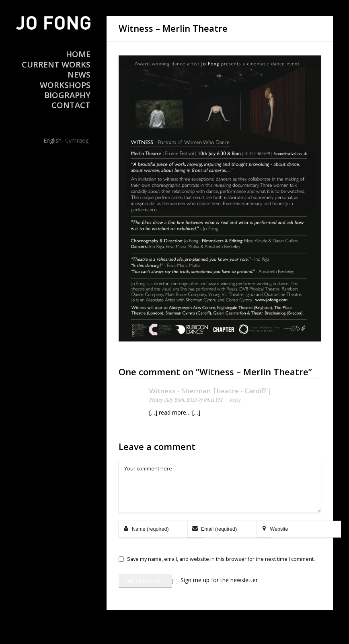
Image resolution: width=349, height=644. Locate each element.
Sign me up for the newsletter (215, 580)
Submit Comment (145, 581)
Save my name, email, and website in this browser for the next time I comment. (221, 559)
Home (78, 54)
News (79, 75)
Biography (67, 95)
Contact (71, 105)
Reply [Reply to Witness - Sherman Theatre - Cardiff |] (235, 400)
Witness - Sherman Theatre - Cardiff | (210, 391)
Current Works (56, 64)
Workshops (65, 85)
